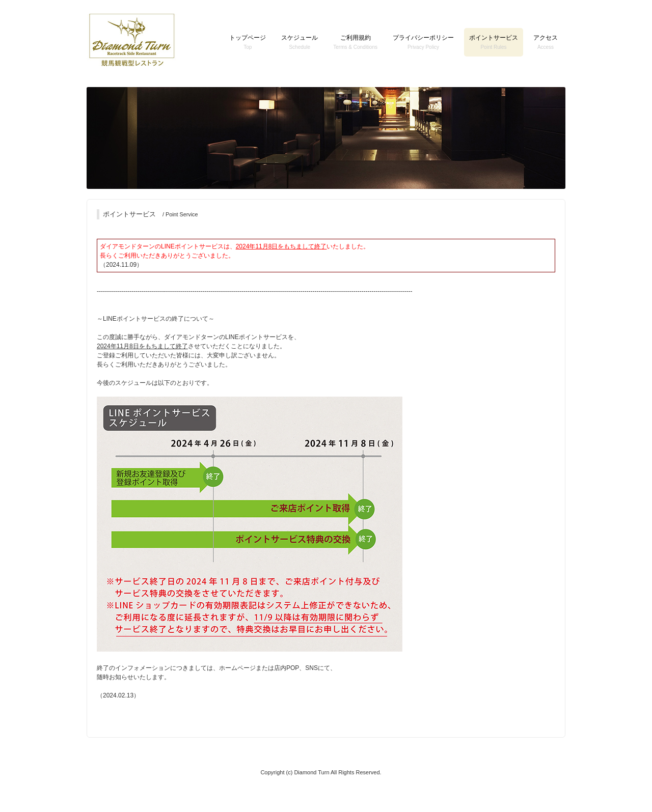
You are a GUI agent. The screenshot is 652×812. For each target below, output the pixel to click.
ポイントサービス (494, 42)
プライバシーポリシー (423, 42)
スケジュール (300, 42)
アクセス (546, 42)
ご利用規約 (355, 42)
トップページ (248, 42)
